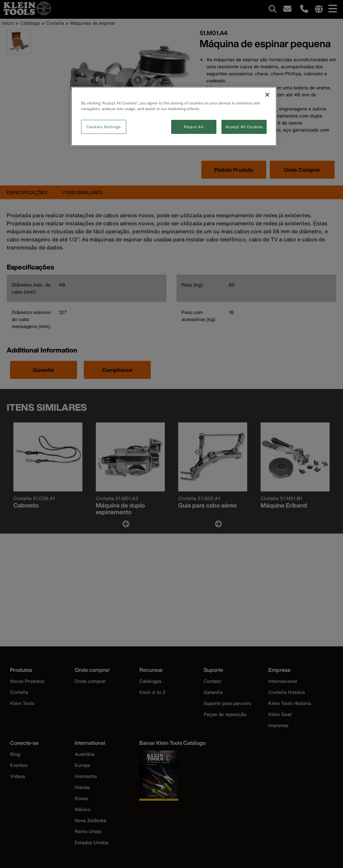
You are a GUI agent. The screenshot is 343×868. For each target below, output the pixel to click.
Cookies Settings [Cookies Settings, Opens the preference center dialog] (104, 127)
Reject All (194, 127)
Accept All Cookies (244, 127)
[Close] (267, 95)
